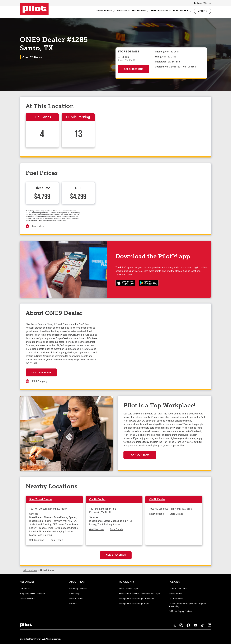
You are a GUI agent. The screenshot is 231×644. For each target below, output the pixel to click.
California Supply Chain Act (181, 611)
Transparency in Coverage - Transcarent (137, 599)
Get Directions (133, 69)
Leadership (74, 594)
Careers (73, 604)
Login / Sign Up (204, 3)
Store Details (57, 540)
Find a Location (116, 555)
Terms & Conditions (178, 589)
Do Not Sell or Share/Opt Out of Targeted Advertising (187, 605)
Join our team (140, 455)
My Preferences (176, 599)
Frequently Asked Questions (32, 594)
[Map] (152, 352)
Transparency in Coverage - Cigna (134, 604)
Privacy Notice (175, 594)
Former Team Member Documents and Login (139, 594)
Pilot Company (40, 381)
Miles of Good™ (76, 599)
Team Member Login (128, 589)
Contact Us (25, 589)
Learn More (38, 226)
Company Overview (78, 589)
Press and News (27, 599)
